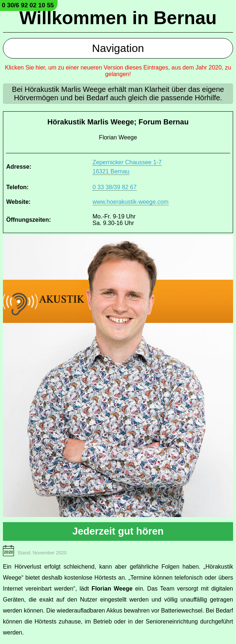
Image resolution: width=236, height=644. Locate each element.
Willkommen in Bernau (118, 18)
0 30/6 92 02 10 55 (28, 5)
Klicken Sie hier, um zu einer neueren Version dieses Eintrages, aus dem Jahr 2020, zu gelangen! (118, 71)
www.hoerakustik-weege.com (131, 202)
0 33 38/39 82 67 (115, 187)
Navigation (118, 48)
